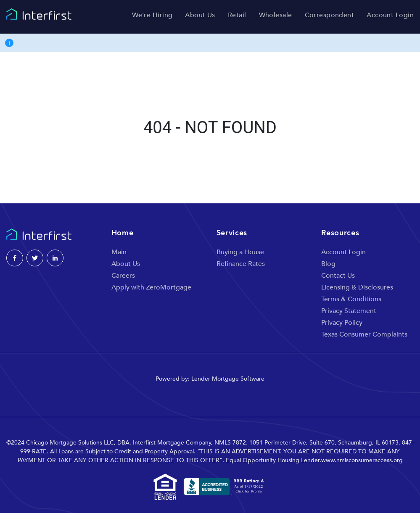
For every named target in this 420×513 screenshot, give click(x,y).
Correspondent (330, 15)
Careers (123, 276)
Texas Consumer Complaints (364, 334)
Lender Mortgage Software (228, 379)
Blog (328, 264)
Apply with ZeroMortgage (151, 287)
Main (119, 252)
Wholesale (276, 15)
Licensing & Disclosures (357, 287)
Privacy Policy (342, 323)
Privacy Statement (349, 311)
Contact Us (338, 276)
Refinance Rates (241, 264)
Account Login (390, 15)
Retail (237, 15)
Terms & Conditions (351, 299)
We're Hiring (152, 15)
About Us (200, 15)
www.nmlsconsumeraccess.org (362, 460)
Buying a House (240, 252)
